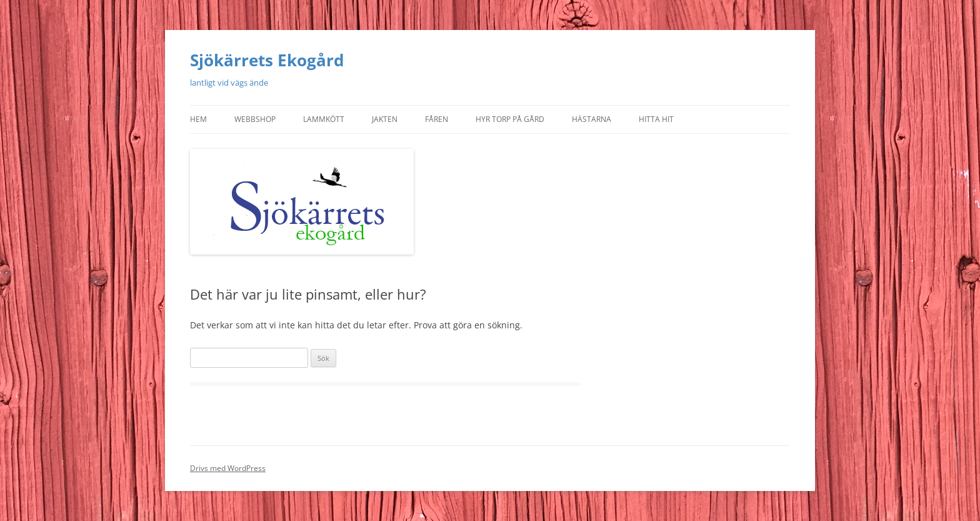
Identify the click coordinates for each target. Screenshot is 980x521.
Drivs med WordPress (228, 468)
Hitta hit (656, 119)
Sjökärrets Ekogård (267, 60)
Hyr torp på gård (510, 119)
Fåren (437, 119)
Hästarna (592, 119)
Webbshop (255, 119)
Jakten (385, 119)
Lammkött (324, 119)
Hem (198, 119)
